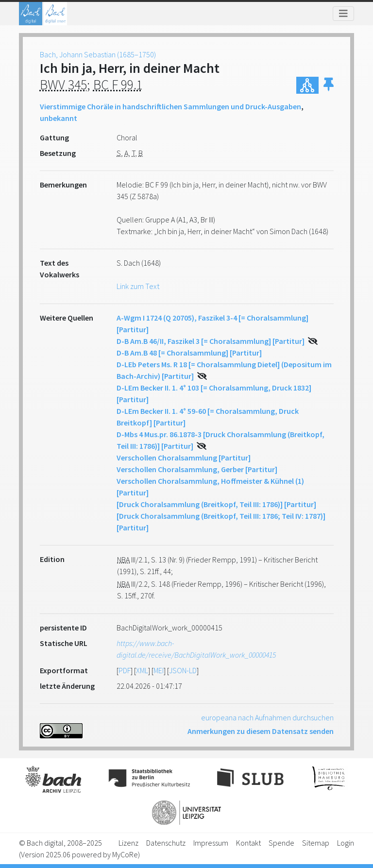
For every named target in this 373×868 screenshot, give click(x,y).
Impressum (211, 843)
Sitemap (316, 843)
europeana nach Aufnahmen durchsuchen (267, 717)
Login (346, 843)
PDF (125, 670)
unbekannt (59, 118)
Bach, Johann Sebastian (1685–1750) (98, 54)
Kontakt (248, 843)
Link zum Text (138, 286)
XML (142, 670)
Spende (281, 843)
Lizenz (128, 843)
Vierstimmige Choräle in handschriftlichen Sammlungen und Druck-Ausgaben (170, 106)
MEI (159, 670)
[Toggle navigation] (343, 14)
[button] (329, 85)
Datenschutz (166, 843)
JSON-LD (183, 670)
